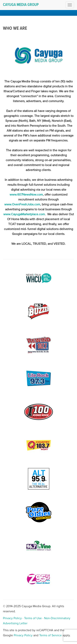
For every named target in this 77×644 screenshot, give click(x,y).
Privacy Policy (12, 618)
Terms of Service (50, 635)
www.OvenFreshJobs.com (22, 204)
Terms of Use (33, 618)
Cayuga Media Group (21, 5)
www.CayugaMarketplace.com (24, 214)
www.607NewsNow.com (26, 195)
